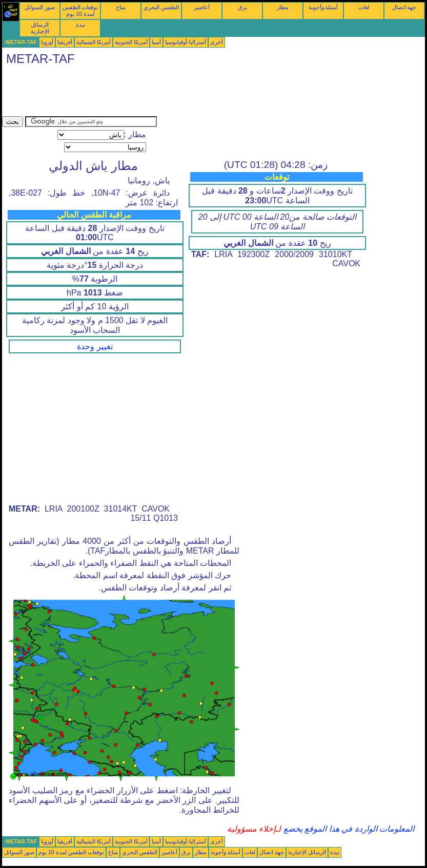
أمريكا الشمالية (94, 42)
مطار (283, 7)
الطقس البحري (161, 7)
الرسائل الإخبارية (40, 28)
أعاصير (202, 7)
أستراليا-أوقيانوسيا (186, 42)
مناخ (121, 7)
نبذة (80, 25)
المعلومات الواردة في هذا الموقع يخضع (348, 829)
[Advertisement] (189, 93)
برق (242, 7)
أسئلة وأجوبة (323, 7)
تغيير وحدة (95, 346)
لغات (364, 7)
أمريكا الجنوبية (131, 42)
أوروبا (47, 42)
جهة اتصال (404, 7)
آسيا (156, 42)
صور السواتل (40, 7)
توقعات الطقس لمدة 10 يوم (80, 10)
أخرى (217, 42)
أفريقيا (65, 42)
